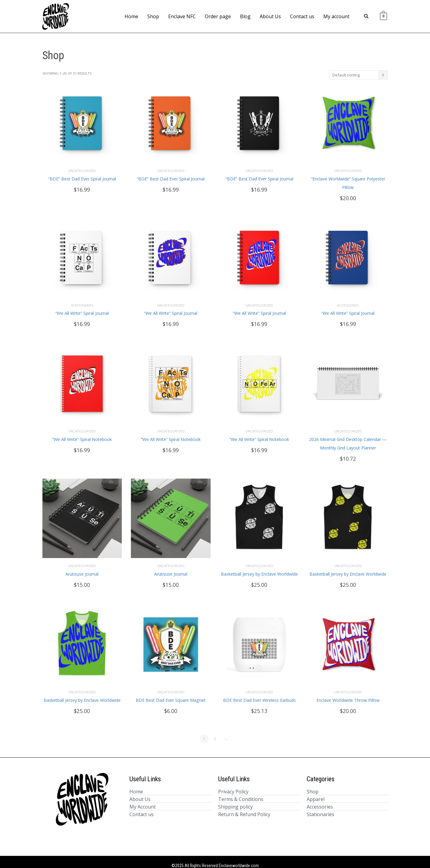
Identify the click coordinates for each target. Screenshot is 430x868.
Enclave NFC (182, 16)
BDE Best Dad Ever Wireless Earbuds (259, 693)
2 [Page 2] (215, 732)
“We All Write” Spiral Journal (82, 310)
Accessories (348, 302)
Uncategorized (82, 169)
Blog (245, 16)
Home (131, 16)
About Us (270, 16)
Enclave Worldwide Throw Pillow (348, 693)
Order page (218, 16)
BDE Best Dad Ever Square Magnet (171, 693)
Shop (153, 16)
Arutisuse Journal (82, 568)
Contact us (302, 16)
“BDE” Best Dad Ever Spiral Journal (82, 177)
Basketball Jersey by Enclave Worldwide (259, 568)
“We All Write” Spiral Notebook (82, 435)
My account (336, 16)
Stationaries (82, 302)
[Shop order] (359, 75)
